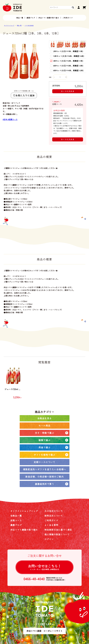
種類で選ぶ (44, 440)
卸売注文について (54, 516)
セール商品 (44, 425)
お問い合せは (44, 567)
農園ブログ (31, 18)
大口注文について (54, 511)
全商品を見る (45, 418)
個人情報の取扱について (57, 534)
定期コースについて (44, 462)
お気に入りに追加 (25, 95)
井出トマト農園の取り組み (49, 18)
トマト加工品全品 (29, 25)
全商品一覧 (16, 516)
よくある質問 (51, 525)
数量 (58, 77)
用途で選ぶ (44, 447)
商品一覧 (20, 18)
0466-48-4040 (34, 579)
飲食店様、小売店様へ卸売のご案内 (44, 477)
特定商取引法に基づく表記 (58, 530)
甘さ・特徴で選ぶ (44, 433)
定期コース (16, 520)
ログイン (49, 539)
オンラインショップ (9, 25)
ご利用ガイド (68, 18)
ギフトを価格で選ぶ (44, 455)
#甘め (5, 119)
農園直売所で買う (44, 484)
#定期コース (13, 119)
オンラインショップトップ (24, 511)
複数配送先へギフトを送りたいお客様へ (45, 469)
